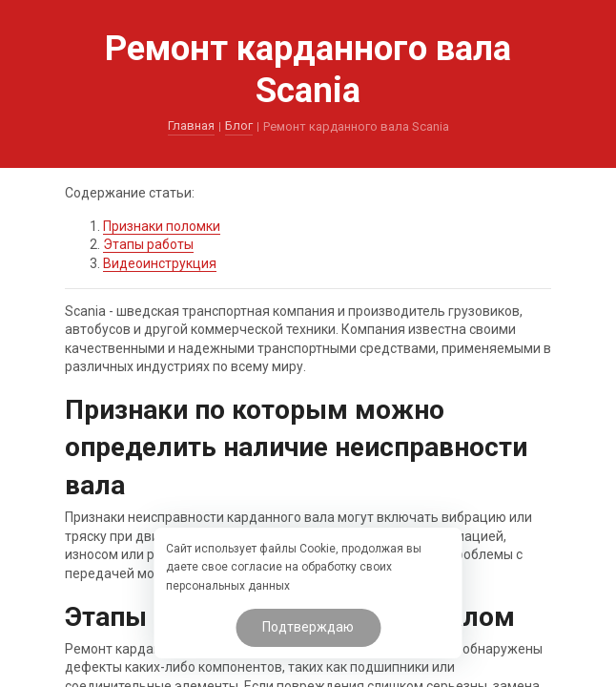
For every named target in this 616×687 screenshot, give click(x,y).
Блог (239, 125)
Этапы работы (148, 244)
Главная (191, 125)
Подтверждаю (308, 627)
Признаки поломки (162, 226)
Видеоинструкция (160, 263)
